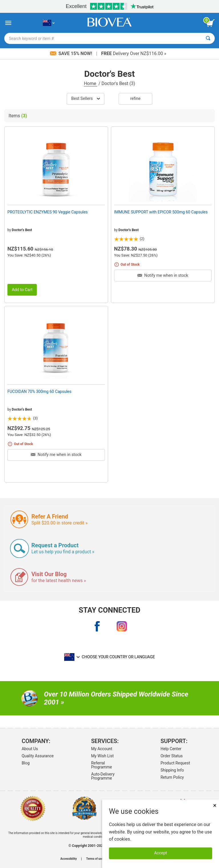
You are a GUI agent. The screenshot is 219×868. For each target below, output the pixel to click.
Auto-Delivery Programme (103, 776)
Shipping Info (172, 770)
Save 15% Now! (72, 54)
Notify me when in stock (163, 275)
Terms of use (95, 859)
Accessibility (69, 859)
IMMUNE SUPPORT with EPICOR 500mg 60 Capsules (161, 212)
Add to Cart (22, 290)
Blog (26, 763)
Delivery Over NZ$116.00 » (134, 54)
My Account (102, 749)
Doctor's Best (22, 230)
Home (91, 83)
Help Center (171, 749)
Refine (135, 99)
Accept (161, 853)
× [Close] (215, 805)
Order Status (172, 756)
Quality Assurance (38, 756)
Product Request (175, 763)
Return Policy (172, 777)
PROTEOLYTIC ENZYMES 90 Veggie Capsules (48, 212)
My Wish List (102, 756)
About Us (30, 749)
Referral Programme (101, 765)
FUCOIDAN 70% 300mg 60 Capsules (39, 391)
